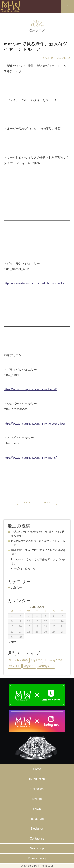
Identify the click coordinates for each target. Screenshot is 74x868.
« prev (27, 502)
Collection (37, 789)
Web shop (37, 848)
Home (37, 769)
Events (37, 799)
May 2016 (29, 666)
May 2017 (15, 666)
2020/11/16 (64, 58)
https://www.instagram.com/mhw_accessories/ (34, 424)
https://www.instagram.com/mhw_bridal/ (30, 389)
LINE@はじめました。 (25, 568)
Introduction (37, 779)
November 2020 (18, 660)
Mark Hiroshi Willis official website (11, 7)
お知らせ (48, 58)
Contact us (37, 839)
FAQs (37, 809)
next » (47, 502)
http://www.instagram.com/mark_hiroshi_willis (34, 283)
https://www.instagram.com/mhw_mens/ (30, 458)
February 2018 (53, 660)
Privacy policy (37, 858)
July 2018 (36, 660)
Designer (37, 829)
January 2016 (46, 666)
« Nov (12, 642)
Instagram (37, 819)
